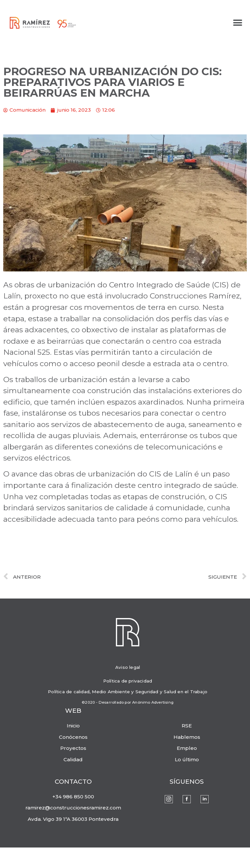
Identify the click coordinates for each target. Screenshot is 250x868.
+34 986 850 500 (73, 797)
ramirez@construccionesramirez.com (73, 808)
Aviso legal (128, 667)
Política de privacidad (128, 681)
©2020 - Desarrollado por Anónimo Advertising (128, 702)
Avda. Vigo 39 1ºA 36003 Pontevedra (73, 819)
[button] (238, 23)
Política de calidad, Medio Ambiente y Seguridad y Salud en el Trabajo (128, 692)
